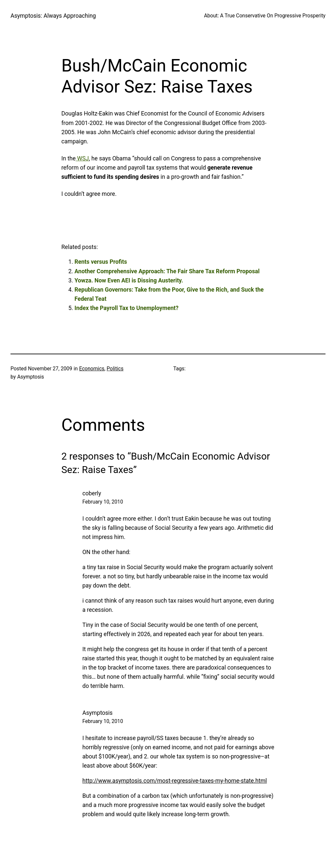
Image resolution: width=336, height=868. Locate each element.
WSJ (82, 158)
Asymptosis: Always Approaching (53, 16)
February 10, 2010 (103, 502)
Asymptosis (97, 713)
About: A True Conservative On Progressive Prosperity (265, 16)
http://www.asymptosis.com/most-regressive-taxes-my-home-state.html (175, 781)
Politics (115, 369)
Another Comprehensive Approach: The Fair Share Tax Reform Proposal (167, 271)
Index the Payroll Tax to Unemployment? (126, 308)
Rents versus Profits (101, 262)
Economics (92, 369)
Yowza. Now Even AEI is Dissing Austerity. (129, 280)
